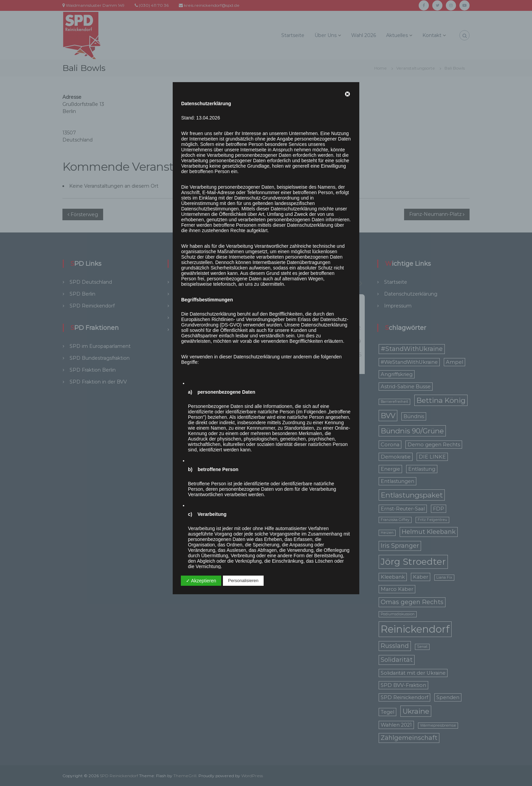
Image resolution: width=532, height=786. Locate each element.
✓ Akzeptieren (201, 581)
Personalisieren (243, 581)
